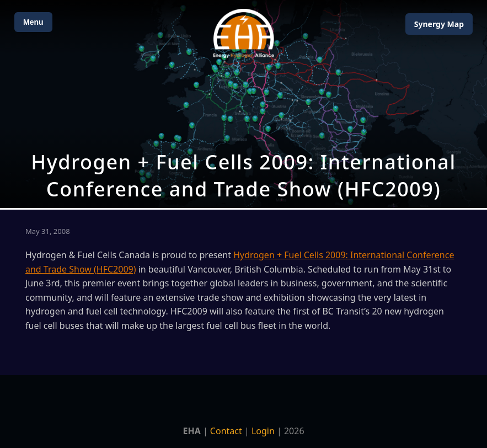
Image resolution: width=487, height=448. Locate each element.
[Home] (244, 33)
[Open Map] (243, 104)
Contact (226, 431)
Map (439, 24)
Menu (33, 22)
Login (263, 431)
